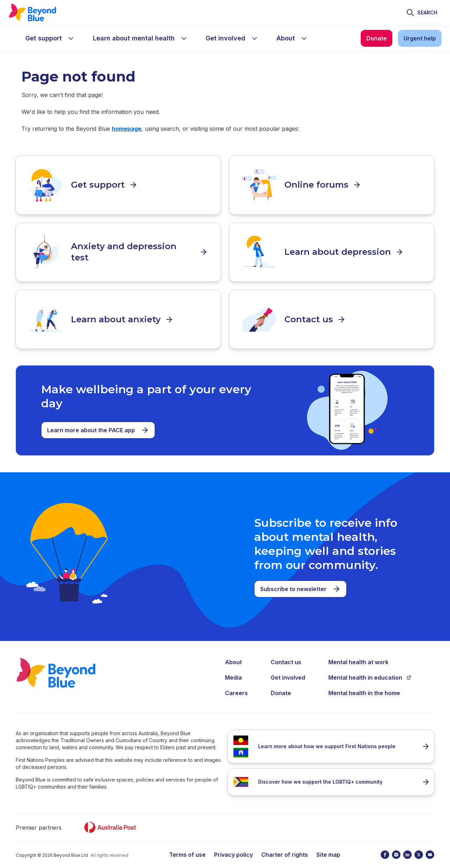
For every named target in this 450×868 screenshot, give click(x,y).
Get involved (288, 670)
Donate (281, 685)
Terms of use (187, 847)
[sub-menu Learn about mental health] (184, 38)
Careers (236, 685)
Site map (328, 847)
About (233, 654)
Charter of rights (285, 847)
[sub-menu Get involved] (255, 38)
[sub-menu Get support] (71, 38)
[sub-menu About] (304, 38)
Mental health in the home (364, 685)
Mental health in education (370, 670)
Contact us (286, 654)
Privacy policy (233, 847)
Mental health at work (358, 654)
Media (233, 670)
